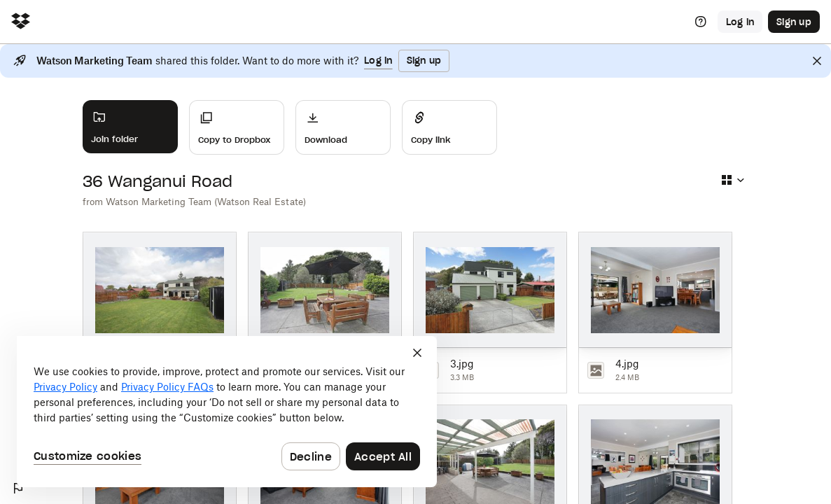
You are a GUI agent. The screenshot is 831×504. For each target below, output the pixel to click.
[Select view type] (732, 180)
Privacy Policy (65, 387)
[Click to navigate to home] (21, 22)
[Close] (817, 61)
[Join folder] (130, 127)
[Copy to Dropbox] (237, 127)
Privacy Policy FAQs (167, 387)
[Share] (449, 127)
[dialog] (227, 412)
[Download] (343, 127)
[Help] (701, 22)
